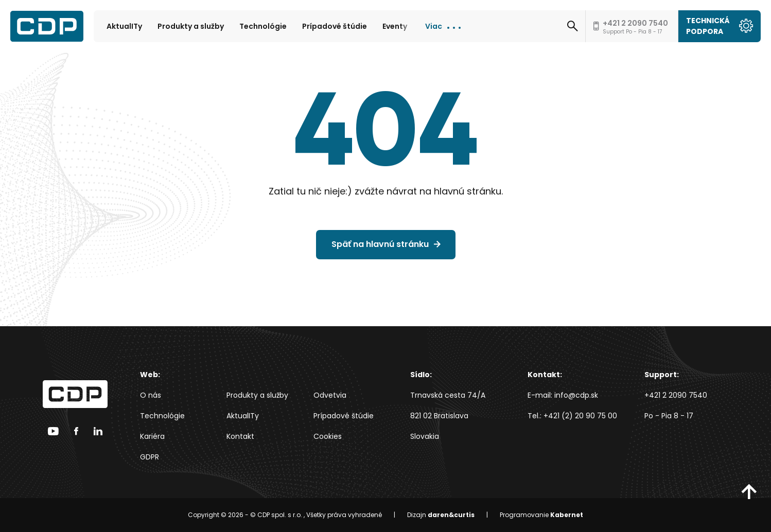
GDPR (150, 457)
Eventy (395, 26)
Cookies (328, 436)
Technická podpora (720, 26)
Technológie (263, 26)
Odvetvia (330, 395)
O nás (151, 395)
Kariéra (152, 436)
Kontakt (240, 436)
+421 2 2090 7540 (676, 395)
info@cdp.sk (576, 395)
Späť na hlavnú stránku (380, 244)
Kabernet (567, 515)
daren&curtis (451, 515)
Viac (434, 26)
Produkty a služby (191, 26)
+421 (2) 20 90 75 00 (580, 416)
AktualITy (124, 26)
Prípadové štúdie (335, 26)
